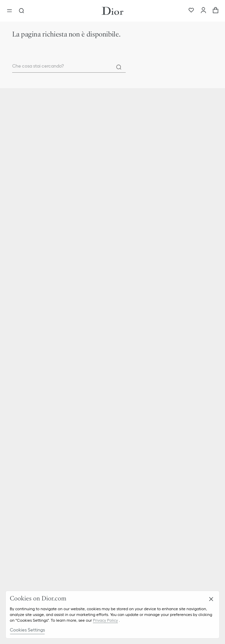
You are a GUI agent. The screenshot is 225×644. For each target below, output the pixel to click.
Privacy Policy (105, 620)
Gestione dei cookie (32, 499)
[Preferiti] (191, 11)
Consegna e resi (28, 359)
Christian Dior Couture (34, 297)
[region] (112, 615)
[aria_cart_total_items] (216, 11)
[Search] (119, 67)
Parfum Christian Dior (33, 308)
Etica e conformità (30, 423)
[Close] (211, 599)
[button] (112, 347)
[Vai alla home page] (112, 11)
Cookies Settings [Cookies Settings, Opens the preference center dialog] (27, 630)
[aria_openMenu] (11, 11)
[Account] (203, 11)
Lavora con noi (26, 435)
